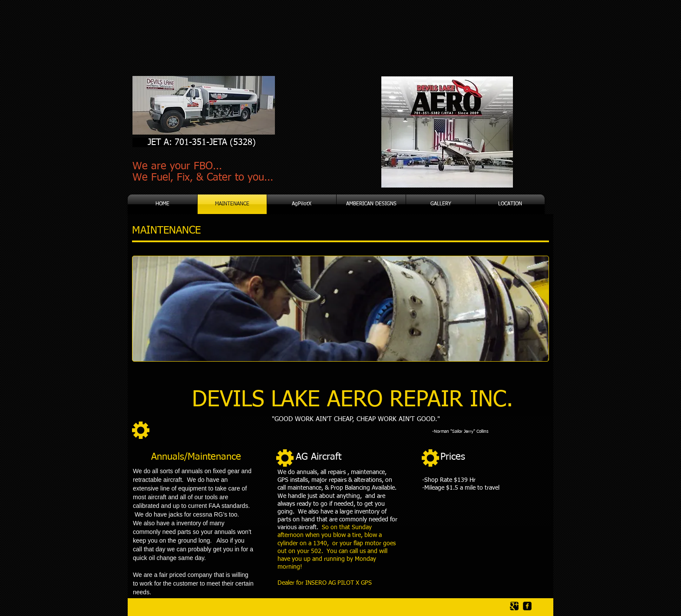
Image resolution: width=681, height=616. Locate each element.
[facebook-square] (527, 606)
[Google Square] (514, 606)
